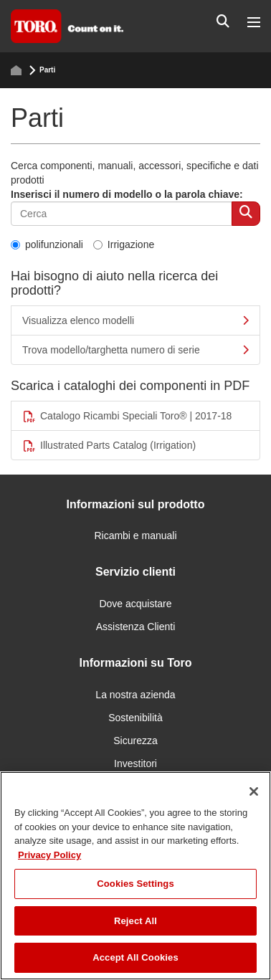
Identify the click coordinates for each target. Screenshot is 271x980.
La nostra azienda (135, 695)
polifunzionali (47, 244)
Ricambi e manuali (135, 536)
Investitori (135, 763)
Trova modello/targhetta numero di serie (135, 350)
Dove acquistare (135, 604)
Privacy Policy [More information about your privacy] (49, 855)
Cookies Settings (135, 884)
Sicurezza (135, 741)
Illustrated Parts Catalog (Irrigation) (109, 446)
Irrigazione (124, 244)
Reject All (135, 921)
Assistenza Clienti (136, 627)
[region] (135, 876)
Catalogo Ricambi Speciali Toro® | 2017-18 (127, 416)
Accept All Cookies (135, 957)
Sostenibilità (135, 718)
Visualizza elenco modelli (135, 320)
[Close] (254, 791)
